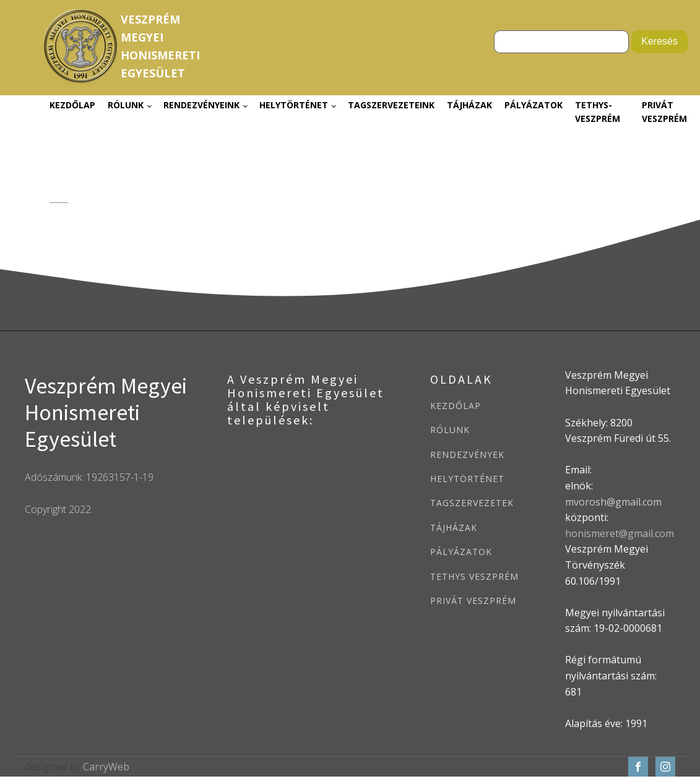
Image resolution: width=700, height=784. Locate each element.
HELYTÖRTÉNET (467, 479)
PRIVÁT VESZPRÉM (473, 601)
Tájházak (469, 105)
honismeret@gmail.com (620, 533)
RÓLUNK (450, 430)
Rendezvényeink (201, 105)
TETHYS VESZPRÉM (474, 576)
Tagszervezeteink (391, 105)
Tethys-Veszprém (598, 112)
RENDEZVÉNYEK (467, 454)
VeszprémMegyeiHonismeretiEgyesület (160, 46)
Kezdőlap (72, 105)
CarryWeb (106, 767)
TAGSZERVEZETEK (472, 503)
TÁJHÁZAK (454, 528)
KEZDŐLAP (456, 406)
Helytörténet (294, 105)
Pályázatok (534, 105)
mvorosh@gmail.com (613, 502)
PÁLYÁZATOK (461, 552)
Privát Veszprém (664, 112)
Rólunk (126, 105)
